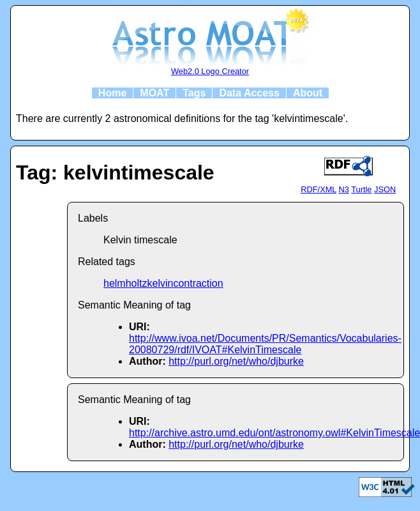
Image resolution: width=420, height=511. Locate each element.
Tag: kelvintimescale (115, 172)
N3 (344, 189)
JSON (385, 189)
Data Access (249, 93)
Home (112, 93)
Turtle (361, 189)
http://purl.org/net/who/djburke (236, 361)
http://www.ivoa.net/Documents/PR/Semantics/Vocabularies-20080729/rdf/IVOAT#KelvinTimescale (265, 344)
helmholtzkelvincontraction (163, 283)
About (308, 93)
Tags (194, 93)
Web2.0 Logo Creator (210, 71)
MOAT (154, 93)
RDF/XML (319, 189)
